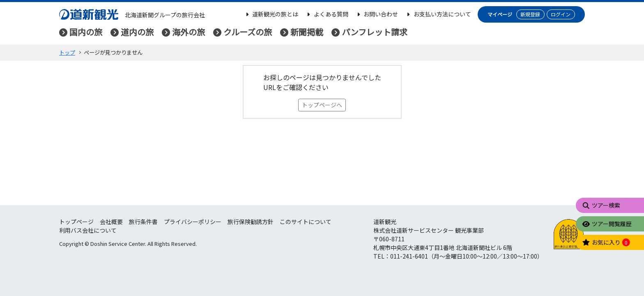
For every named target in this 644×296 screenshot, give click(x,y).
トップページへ (322, 105)
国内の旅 (86, 32)
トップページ (76, 222)
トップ (67, 52)
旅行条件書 (143, 222)
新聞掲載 (307, 32)
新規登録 (530, 14)
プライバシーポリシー (193, 222)
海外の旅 (189, 32)
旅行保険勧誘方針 (251, 222)
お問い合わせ (377, 14)
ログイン (561, 14)
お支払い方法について (438, 14)
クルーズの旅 (248, 32)
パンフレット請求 (375, 32)
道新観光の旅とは (271, 14)
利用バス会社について (88, 230)
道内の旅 (137, 32)
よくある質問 (327, 14)
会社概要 (111, 222)
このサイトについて (306, 222)
